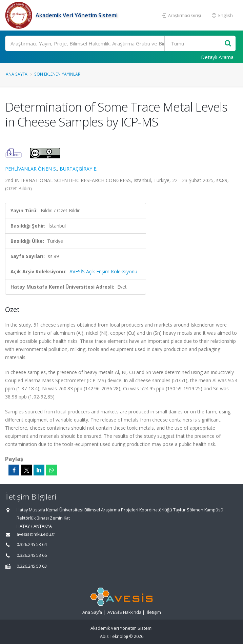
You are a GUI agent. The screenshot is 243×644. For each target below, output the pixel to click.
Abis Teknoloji (114, 636)
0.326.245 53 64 (32, 544)
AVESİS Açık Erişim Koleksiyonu (103, 271)
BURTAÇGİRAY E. (78, 169)
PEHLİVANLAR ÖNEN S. (31, 169)
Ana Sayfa (17, 74)
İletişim (154, 612)
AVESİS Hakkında (124, 612)
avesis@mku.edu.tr (36, 534)
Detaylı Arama (217, 57)
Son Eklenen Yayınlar (57, 74)
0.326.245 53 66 (32, 555)
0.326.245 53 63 (32, 566)
